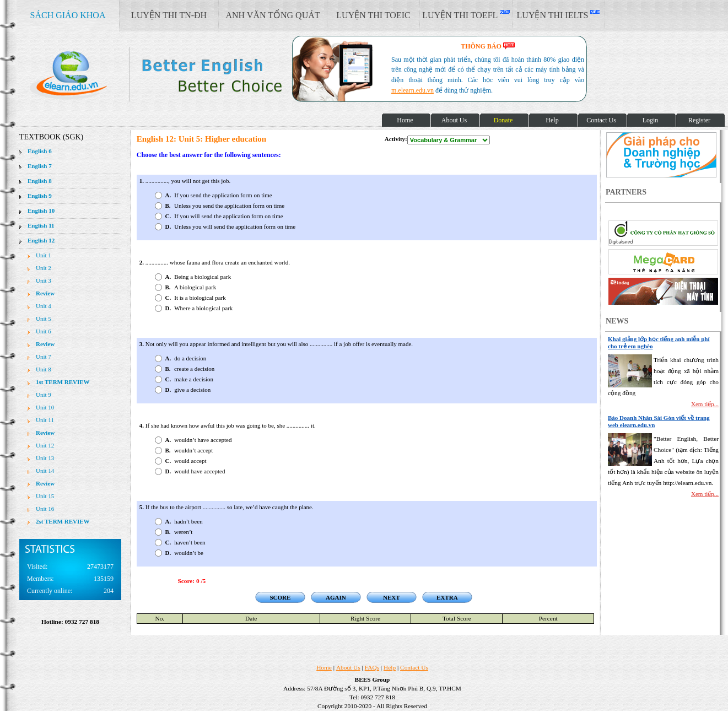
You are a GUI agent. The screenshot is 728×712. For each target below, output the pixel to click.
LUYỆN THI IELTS (559, 15)
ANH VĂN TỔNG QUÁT (273, 15)
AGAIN (336, 597)
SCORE (280, 597)
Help (390, 667)
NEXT (392, 597)
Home (324, 667)
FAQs (372, 667)
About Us (348, 667)
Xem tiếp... (705, 404)
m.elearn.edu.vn (412, 90)
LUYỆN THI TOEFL (466, 15)
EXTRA (447, 597)
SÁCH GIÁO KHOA (68, 15)
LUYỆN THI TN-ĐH (169, 15)
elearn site (175, 74)
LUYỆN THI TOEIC (373, 15)
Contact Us (414, 667)
